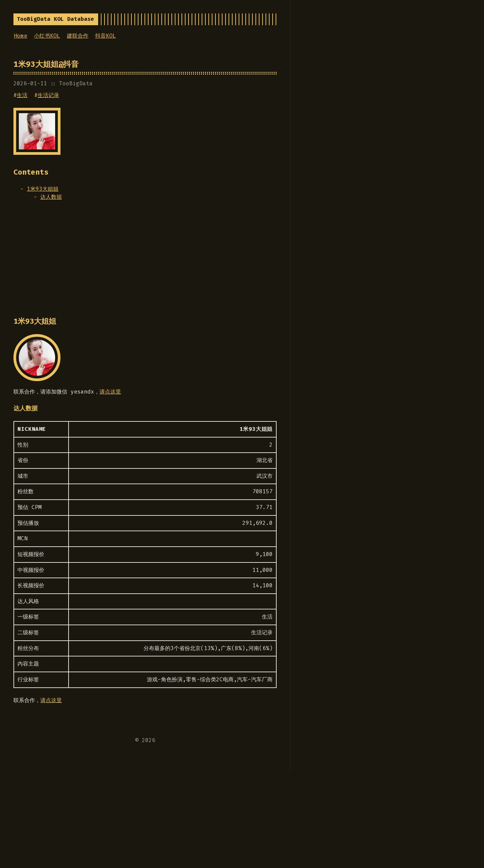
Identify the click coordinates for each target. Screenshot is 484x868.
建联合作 (78, 36)
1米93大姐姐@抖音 (46, 64)
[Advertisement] (145, 262)
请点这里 (110, 392)
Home (21, 36)
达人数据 (51, 197)
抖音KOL (106, 36)
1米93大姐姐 (43, 189)
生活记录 (48, 95)
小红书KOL (47, 36)
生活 (22, 95)
